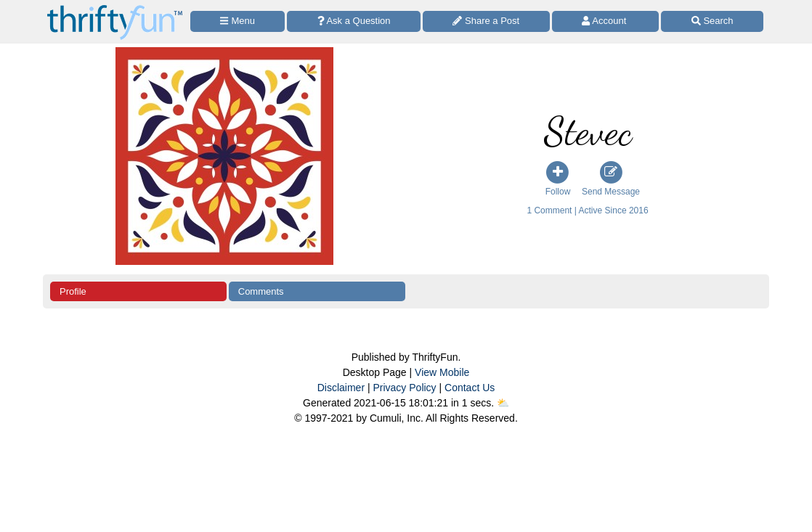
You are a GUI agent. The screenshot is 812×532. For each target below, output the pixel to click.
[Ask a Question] (354, 21)
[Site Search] (712, 21)
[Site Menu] (237, 21)
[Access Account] (606, 21)
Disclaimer (341, 388)
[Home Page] (115, 8)
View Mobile (442, 372)
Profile (73, 291)
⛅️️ (503, 403)
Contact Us (470, 388)
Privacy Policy (404, 388)
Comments (261, 291)
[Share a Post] (486, 21)
